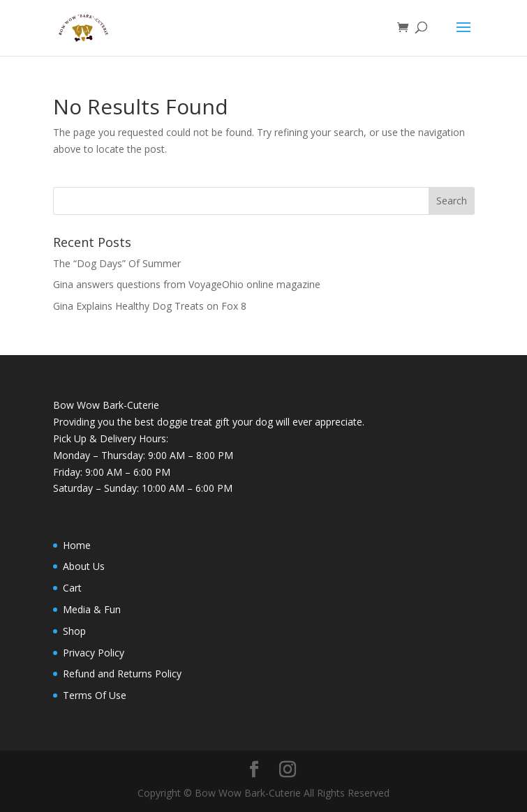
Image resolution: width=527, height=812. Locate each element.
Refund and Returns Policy (122, 674)
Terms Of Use (95, 695)
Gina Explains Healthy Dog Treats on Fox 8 (150, 306)
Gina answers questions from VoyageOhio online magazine (187, 284)
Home (77, 545)
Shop (74, 631)
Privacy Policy (94, 653)
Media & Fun (92, 609)
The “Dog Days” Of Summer (117, 263)
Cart (72, 588)
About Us (84, 566)
